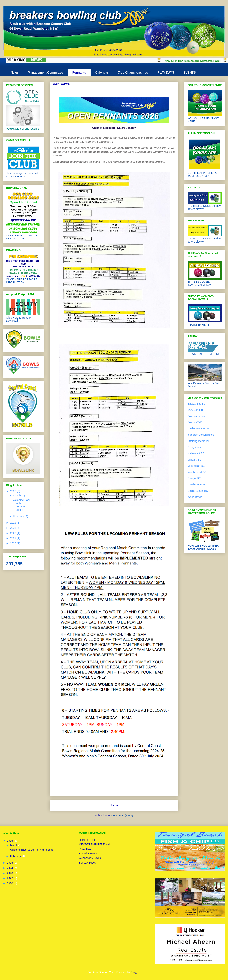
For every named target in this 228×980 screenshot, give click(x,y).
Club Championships (133, 72)
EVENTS (190, 72)
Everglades (194, 447)
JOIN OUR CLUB (89, 840)
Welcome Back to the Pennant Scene (22, 505)
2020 (14, 543)
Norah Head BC (197, 472)
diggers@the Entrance (201, 435)
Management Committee (46, 72)
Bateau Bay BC (197, 404)
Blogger (135, 972)
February (19, 516)
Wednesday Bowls (90, 858)
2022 (14, 538)
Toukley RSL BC (197, 484)
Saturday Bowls (88, 854)
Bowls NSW (195, 422)
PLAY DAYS (166, 72)
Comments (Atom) (122, 816)
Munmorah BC (196, 466)
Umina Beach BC (198, 491)
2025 (14, 523)
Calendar (102, 72)
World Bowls (195, 497)
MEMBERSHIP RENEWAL (95, 844)
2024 (14, 528)
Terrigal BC (194, 478)
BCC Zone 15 (196, 410)
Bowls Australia (197, 416)
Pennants (79, 72)
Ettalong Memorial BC (200, 441)
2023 (14, 533)
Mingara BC (195, 460)
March (17, 496)
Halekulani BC (196, 453)
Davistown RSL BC (199, 428)
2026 (14, 491)
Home (114, 805)
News (15, 72)
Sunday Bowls (87, 863)
